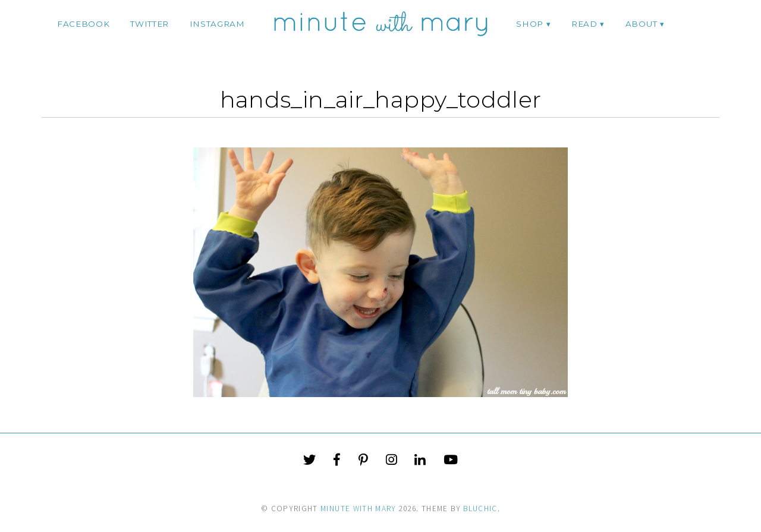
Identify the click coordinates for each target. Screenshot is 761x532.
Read (584, 24)
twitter (150, 24)
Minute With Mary (359, 509)
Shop (530, 24)
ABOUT (641, 24)
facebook (83, 24)
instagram (217, 24)
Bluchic (480, 509)
